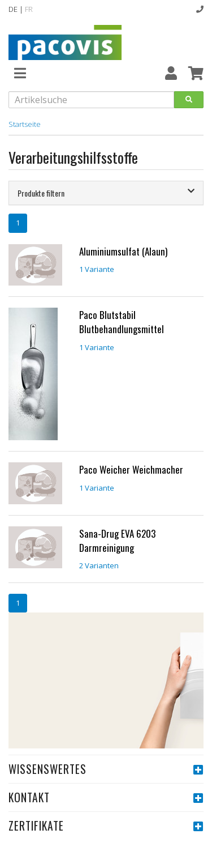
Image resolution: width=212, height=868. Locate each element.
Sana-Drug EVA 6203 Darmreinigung (117, 541)
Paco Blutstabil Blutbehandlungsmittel (122, 322)
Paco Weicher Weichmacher (131, 469)
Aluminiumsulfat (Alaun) (123, 251)
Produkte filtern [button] (106, 193)
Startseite (25, 124)
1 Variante (97, 269)
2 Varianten (99, 565)
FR (29, 9)
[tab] (106, 193)
